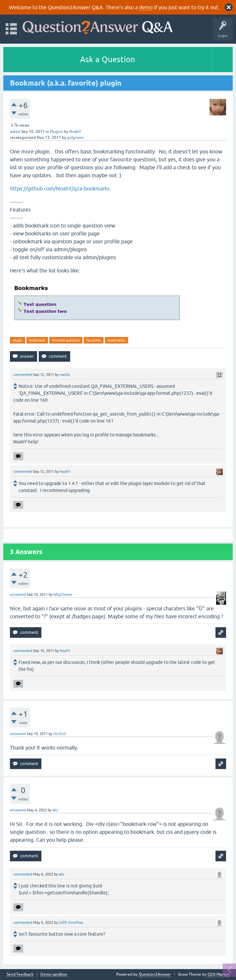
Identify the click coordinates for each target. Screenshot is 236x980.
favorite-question (66, 340)
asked (15, 132)
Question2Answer (155, 974)
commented (23, 375)
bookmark (37, 340)
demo (146, 7)
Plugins (56, 132)
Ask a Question (108, 59)
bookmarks (117, 340)
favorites (94, 340)
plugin (18, 340)
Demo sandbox (54, 975)
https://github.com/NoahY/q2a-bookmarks (60, 188)
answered (18, 594)
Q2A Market (218, 974)
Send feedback (20, 975)
